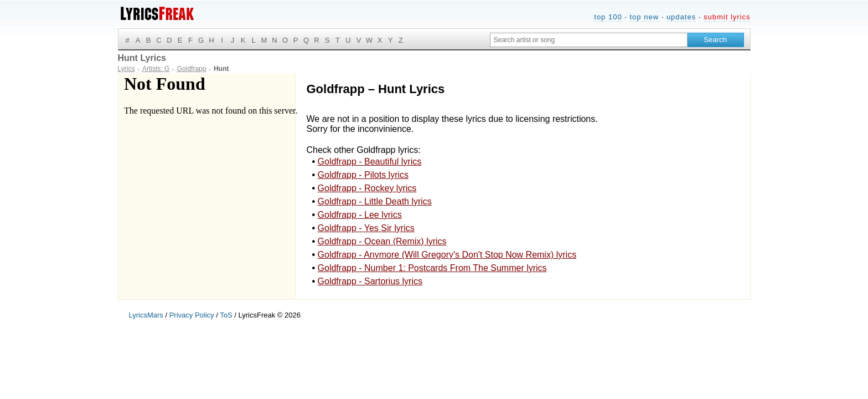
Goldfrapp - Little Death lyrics (375, 201)
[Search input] (589, 40)
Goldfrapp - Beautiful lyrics (370, 162)
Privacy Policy (192, 315)
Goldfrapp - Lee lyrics (360, 215)
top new (644, 17)
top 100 (608, 17)
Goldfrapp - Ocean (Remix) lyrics (382, 241)
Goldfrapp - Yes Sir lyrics (366, 228)
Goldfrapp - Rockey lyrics (367, 188)
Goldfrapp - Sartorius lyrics (370, 281)
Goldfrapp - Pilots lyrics (363, 175)
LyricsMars (146, 315)
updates (681, 17)
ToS (226, 315)
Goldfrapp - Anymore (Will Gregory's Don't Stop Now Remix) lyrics (447, 255)
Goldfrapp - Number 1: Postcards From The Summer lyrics (432, 268)
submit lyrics (727, 17)
